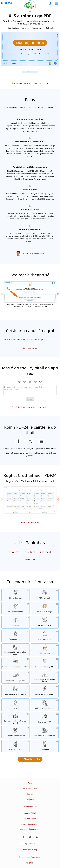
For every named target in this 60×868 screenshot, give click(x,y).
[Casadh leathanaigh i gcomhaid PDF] (45, 663)
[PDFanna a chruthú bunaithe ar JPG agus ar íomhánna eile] (15, 636)
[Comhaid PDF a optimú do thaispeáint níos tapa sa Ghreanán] (45, 732)
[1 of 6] (23, 516)
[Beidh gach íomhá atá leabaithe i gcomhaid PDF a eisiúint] (15, 650)
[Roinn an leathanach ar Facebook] (19, 441)
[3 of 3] (33, 311)
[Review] (30, 390)
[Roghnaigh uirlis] (56, 3)
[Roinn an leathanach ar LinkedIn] (41, 441)
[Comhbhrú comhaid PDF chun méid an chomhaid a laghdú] (15, 608)
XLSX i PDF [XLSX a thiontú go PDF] (14, 552)
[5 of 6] (34, 516)
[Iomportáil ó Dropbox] (55, 63)
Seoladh (30, 399)
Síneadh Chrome (30, 806)
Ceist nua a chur (30, 348)
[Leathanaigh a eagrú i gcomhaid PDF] (15, 691)
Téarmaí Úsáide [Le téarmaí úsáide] (44, 54)
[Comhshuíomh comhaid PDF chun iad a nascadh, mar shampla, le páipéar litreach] (45, 719)
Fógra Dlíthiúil (30, 813)
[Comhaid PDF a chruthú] (45, 746)
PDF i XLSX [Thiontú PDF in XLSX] (30, 559)
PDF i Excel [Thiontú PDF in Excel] (45, 552)
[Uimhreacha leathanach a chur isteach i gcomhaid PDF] (15, 719)
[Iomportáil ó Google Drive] (50, 63)
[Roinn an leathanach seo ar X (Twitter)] (30, 441)
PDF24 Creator (29, 522)
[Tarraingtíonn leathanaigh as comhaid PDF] (45, 677)
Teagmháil (30, 800)
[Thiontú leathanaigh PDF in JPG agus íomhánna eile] (45, 636)
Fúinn (30, 783)
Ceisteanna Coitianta (30, 788)
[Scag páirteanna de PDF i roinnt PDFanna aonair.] (45, 595)
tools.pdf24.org (30, 850)
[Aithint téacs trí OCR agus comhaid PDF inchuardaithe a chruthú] (15, 705)
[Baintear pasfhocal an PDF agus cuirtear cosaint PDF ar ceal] (15, 663)
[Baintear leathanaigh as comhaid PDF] (15, 677)
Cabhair (30, 794)
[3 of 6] (29, 516)
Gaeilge (31, 844)
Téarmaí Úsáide (30, 819)
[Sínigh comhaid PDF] (15, 622)
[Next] (58, 294)
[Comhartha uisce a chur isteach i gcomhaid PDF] (45, 705)
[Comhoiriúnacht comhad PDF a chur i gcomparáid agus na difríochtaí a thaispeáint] (15, 732)
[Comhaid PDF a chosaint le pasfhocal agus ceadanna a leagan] (45, 650)
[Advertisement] (30, 76)
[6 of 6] (37, 516)
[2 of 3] (30, 311)
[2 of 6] (26, 516)
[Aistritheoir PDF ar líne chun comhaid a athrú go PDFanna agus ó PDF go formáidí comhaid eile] (45, 622)
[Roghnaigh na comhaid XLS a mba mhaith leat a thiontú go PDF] (30, 43)
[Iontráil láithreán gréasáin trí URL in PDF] (45, 691)
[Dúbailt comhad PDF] (15, 746)
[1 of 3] (27, 311)
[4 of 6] (31, 516)
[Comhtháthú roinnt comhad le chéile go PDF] (15, 595)
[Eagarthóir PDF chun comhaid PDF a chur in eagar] (45, 608)
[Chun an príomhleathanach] (6, 3)
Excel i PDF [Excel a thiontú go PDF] (30, 552)
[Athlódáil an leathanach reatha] (30, 6)
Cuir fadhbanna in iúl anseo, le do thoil (29, 407)
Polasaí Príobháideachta (30, 824)
